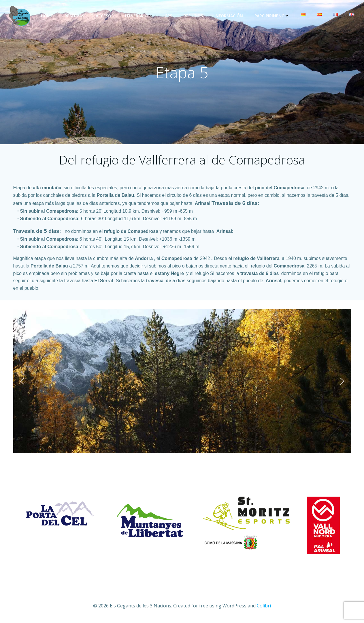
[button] (22, 381)
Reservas (74, 16)
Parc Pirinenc (272, 16)
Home (47, 16)
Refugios (193, 16)
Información (229, 16)
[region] (182, 381)
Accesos (105, 16)
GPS (168, 16)
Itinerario (139, 16)
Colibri (264, 606)
